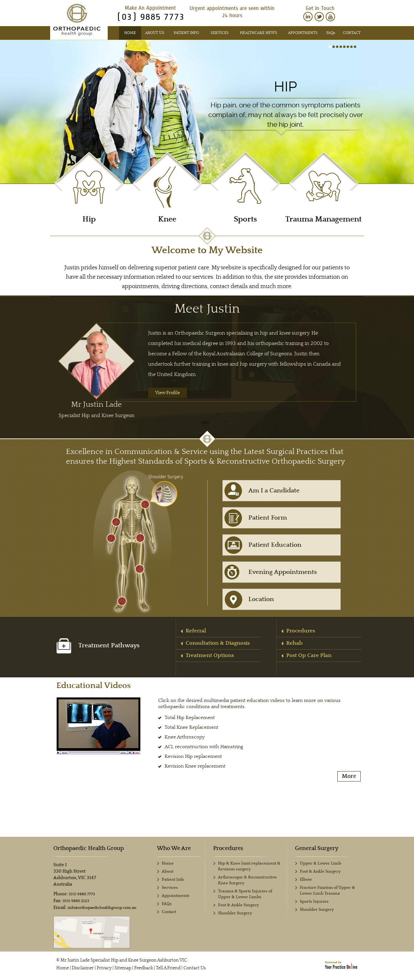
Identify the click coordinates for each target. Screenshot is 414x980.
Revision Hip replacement (193, 756)
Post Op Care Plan (309, 655)
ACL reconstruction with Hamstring (204, 747)
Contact (352, 33)
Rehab (294, 643)
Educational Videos (93, 686)
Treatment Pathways (98, 646)
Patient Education (275, 545)
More (349, 776)
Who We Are (174, 848)
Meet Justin (207, 309)
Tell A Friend (168, 968)
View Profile (168, 393)
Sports (245, 219)
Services (220, 33)
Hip (285, 87)
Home (130, 33)
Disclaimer (83, 968)
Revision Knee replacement (195, 766)
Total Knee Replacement (191, 727)
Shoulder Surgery (317, 910)
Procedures (301, 631)
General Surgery (317, 848)
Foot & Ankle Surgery (320, 872)
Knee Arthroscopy (185, 737)
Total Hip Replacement (190, 718)
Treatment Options (210, 655)
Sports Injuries (314, 902)
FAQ (331, 33)
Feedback (144, 968)
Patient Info (186, 33)
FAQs (167, 904)
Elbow (306, 880)
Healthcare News (259, 33)
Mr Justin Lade (97, 409)
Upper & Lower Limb (321, 863)
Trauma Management (323, 219)
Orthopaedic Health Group (89, 848)
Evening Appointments (283, 572)
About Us (155, 33)
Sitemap (123, 968)
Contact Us (195, 968)
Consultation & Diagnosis (218, 643)
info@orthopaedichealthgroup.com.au (102, 908)
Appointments (303, 33)
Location (261, 599)
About (168, 872)
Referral (196, 631)
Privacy (104, 968)
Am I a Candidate (274, 491)
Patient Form (268, 518)
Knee (167, 219)
